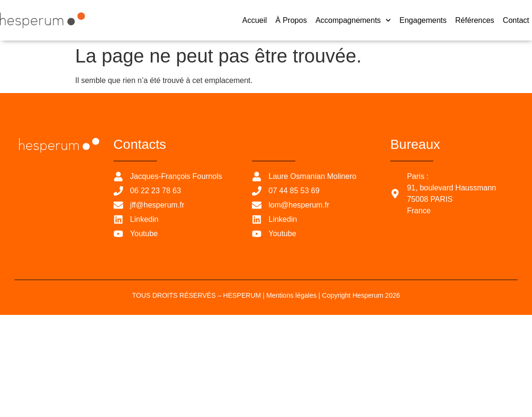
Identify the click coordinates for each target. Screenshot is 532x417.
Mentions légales (291, 295)
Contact (516, 20)
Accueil (255, 20)
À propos (291, 20)
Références (475, 20)
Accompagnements (353, 20)
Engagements (423, 20)
